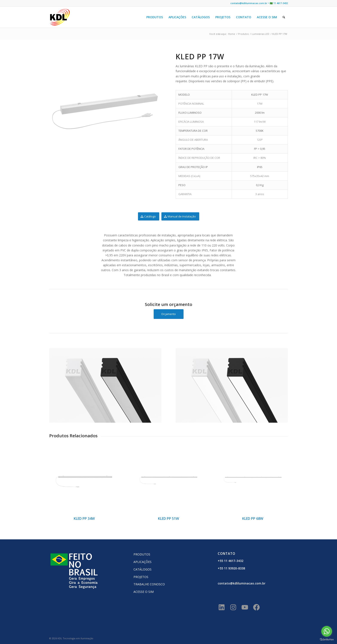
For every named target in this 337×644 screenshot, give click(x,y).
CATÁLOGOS (142, 569)
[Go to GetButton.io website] (327, 640)
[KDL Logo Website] (60, 17)
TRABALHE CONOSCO (149, 584)
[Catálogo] (149, 216)
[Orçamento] (169, 314)
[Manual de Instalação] (180, 216)
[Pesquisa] (284, 17)
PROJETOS (141, 577)
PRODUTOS (142, 554)
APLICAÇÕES (142, 562)
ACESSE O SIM (144, 592)
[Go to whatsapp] (327, 631)
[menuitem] (155, 17)
